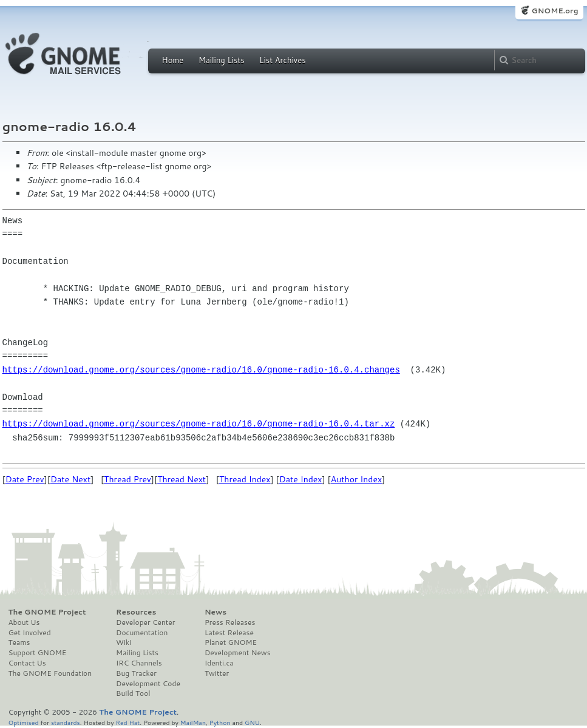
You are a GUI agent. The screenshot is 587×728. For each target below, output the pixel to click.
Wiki (124, 642)
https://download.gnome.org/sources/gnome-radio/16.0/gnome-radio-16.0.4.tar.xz (199, 424)
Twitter (217, 673)
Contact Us (27, 663)
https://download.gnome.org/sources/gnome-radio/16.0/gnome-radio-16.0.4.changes (201, 370)
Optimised (24, 722)
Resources (136, 612)
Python (220, 722)
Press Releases (230, 622)
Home (173, 60)
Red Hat (127, 722)
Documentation (142, 633)
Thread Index (245, 479)
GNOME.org (555, 11)
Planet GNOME (231, 642)
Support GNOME (38, 653)
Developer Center (145, 622)
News (215, 612)
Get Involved (30, 633)
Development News (238, 653)
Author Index (356, 479)
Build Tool (133, 693)
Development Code (148, 684)
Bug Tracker (136, 673)
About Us (24, 622)
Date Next (70, 479)
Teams (19, 642)
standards (66, 722)
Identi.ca (219, 663)
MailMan (193, 722)
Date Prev (25, 479)
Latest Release (229, 633)
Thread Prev (127, 479)
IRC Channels (139, 663)
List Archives (282, 60)
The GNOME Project (47, 612)
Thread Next (182, 479)
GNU (252, 722)
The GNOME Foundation (50, 673)
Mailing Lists (222, 60)
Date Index (301, 479)
